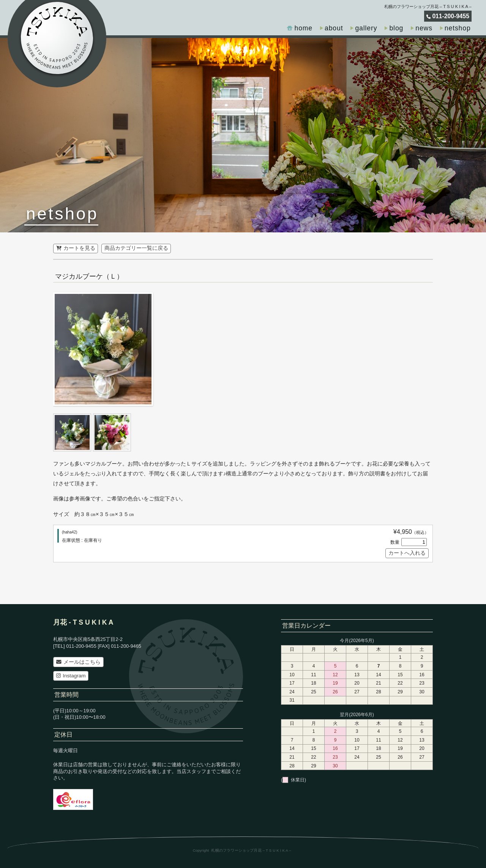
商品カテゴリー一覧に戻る (136, 248)
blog (396, 28)
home (303, 28)
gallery (366, 28)
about (334, 28)
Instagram (71, 676)
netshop (458, 28)
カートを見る (76, 248)
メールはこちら (78, 662)
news (424, 28)
